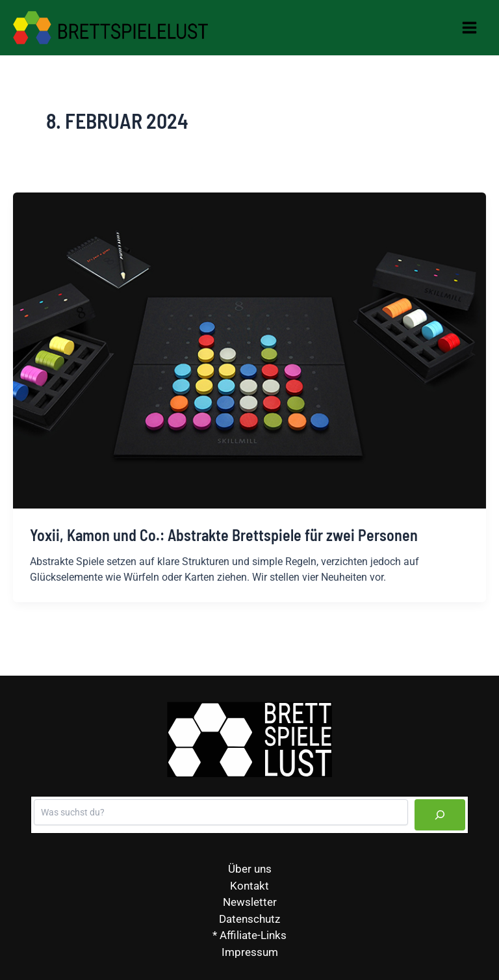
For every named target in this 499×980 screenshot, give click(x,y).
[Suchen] (440, 815)
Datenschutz (249, 919)
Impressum (250, 952)
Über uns (250, 869)
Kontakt (249, 886)
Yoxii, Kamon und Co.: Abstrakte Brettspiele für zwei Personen (224, 535)
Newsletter (250, 902)
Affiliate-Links (253, 935)
